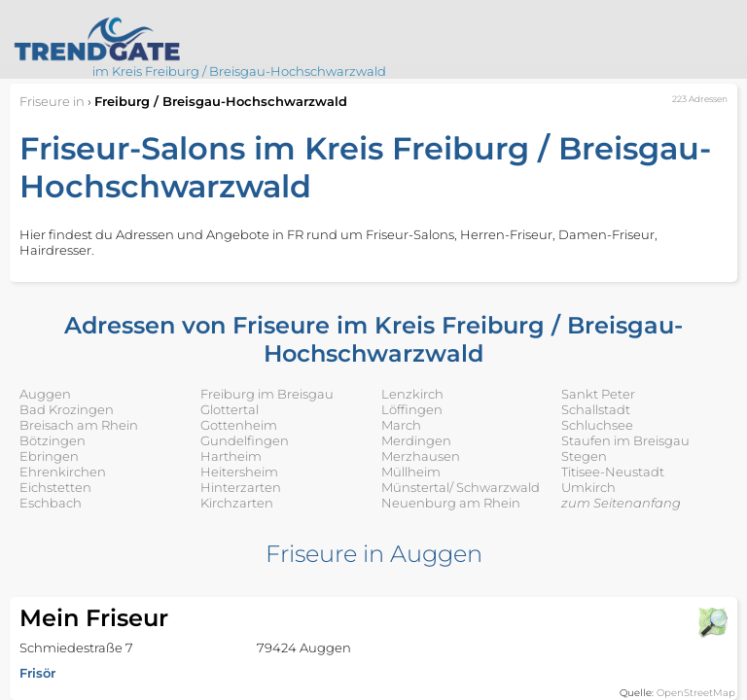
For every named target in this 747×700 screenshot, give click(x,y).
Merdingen (416, 440)
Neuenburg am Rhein (451, 503)
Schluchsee (597, 425)
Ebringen (49, 456)
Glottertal (230, 409)
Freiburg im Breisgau (267, 394)
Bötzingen (53, 440)
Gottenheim (239, 425)
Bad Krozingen (67, 409)
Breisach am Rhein (79, 425)
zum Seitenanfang (621, 503)
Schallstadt (596, 409)
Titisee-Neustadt (613, 472)
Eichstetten (55, 487)
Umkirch (588, 487)
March (401, 425)
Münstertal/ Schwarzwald (461, 487)
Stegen (584, 456)
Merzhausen (421, 456)
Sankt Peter (598, 394)
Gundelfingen (245, 440)
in (52, 101)
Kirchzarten (237, 503)
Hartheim (231, 456)
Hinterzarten (241, 487)
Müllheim (411, 472)
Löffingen (412, 409)
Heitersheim (239, 472)
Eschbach (51, 503)
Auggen (45, 394)
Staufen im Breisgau (625, 440)
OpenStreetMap (696, 693)
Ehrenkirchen (63, 472)
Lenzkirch (412, 394)
